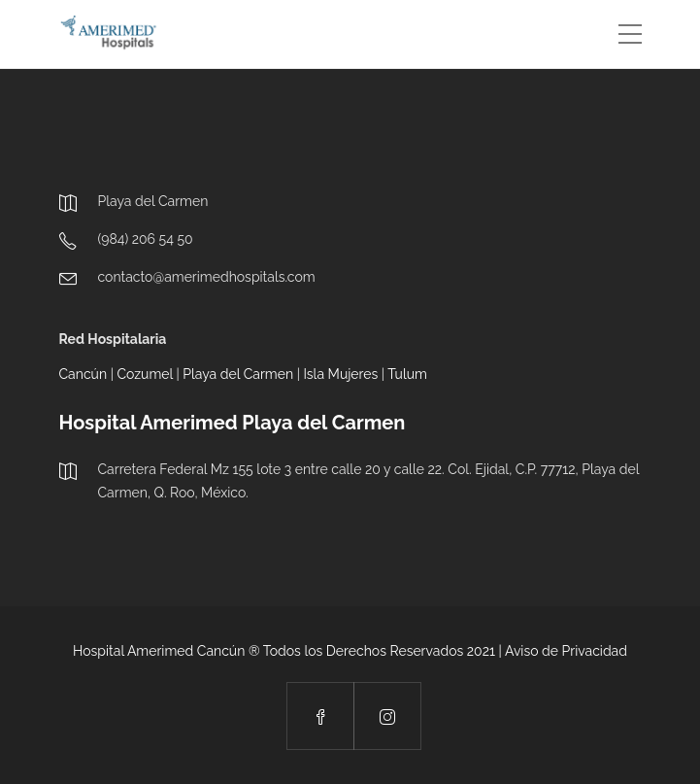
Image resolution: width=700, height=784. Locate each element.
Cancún (83, 374)
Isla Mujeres (340, 374)
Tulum (407, 374)
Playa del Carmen (238, 374)
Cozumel (144, 374)
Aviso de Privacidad (566, 651)
